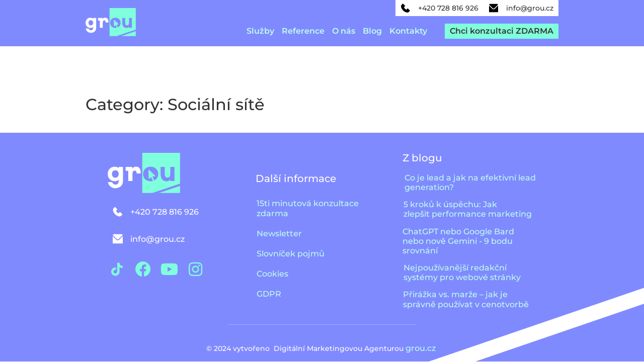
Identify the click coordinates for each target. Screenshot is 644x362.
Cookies (272, 274)
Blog (372, 31)
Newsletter (279, 234)
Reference (303, 31)
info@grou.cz (530, 8)
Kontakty (408, 31)
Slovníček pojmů (291, 254)
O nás (344, 31)
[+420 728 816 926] (406, 8)
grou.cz (422, 348)
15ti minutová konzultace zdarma (308, 208)
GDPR (269, 294)
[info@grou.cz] (494, 8)
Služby (260, 31)
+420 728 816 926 (448, 8)
